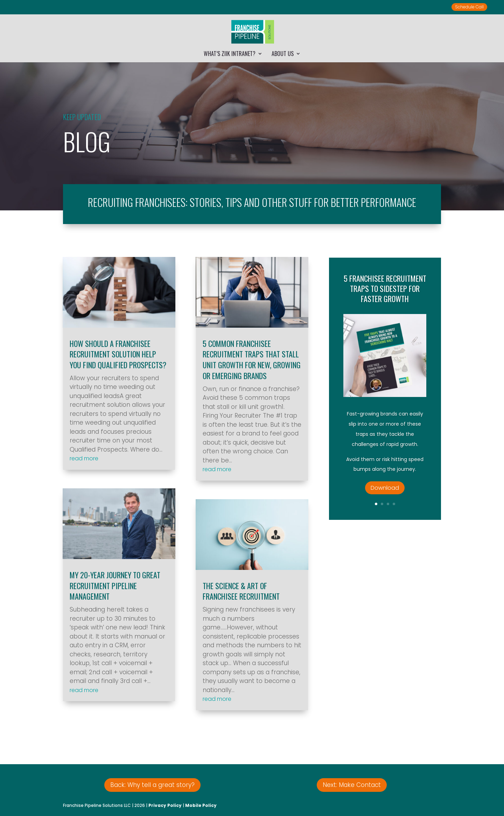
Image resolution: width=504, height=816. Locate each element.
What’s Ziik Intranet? (230, 54)
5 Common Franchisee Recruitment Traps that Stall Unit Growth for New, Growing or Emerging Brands (252, 360)
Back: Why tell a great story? (152, 785)
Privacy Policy (165, 805)
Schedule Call (469, 7)
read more (84, 458)
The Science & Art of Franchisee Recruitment (241, 591)
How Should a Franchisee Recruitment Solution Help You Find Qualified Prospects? (118, 354)
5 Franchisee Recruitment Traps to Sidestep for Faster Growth (385, 298)
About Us (283, 54)
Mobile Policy (201, 805)
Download (385, 498)
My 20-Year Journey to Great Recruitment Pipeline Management (115, 586)
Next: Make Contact (352, 785)
